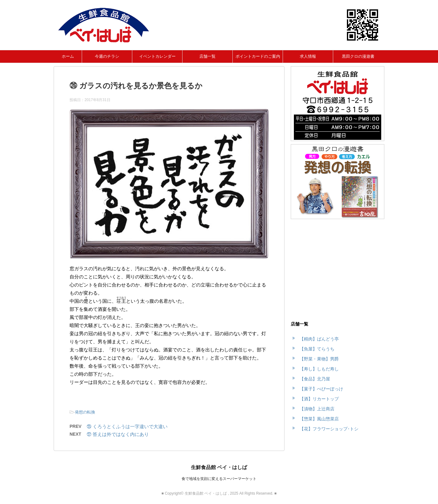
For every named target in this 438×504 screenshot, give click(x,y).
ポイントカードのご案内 (258, 56)
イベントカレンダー (157, 56)
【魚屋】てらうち (317, 349)
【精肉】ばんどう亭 (319, 339)
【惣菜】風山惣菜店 (319, 419)
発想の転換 (85, 412)
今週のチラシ (107, 56)
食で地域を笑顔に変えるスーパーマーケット (219, 479)
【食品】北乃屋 (315, 379)
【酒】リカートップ (319, 399)
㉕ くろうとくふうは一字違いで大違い (127, 426)
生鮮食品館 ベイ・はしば (219, 467)
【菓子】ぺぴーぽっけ (321, 389)
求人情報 (308, 56)
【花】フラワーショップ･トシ (329, 429)
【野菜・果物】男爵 (319, 359)
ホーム (68, 56)
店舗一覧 (207, 56)
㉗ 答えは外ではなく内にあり (118, 434)
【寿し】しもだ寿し (319, 369)
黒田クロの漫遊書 (358, 56)
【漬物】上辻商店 (317, 409)
